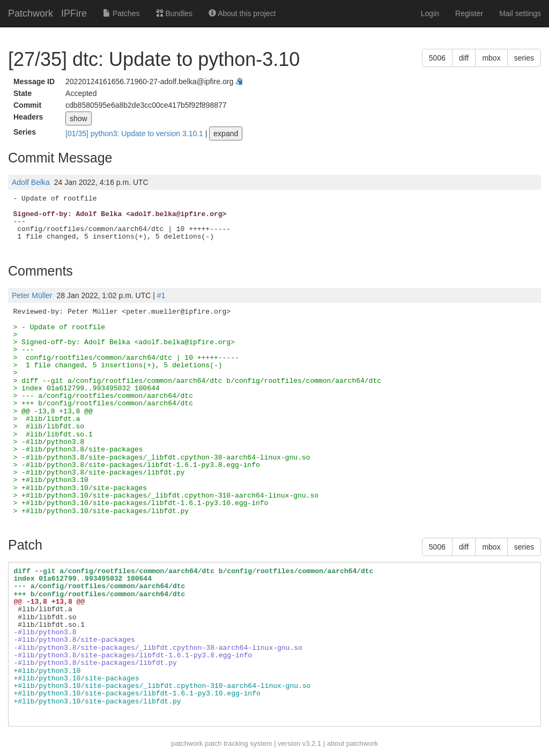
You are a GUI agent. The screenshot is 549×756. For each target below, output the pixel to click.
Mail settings (520, 13)
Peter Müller (32, 295)
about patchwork (353, 743)
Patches (121, 13)
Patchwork (31, 13)
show (79, 118)
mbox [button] (491, 58)
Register (469, 13)
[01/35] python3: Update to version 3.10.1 (135, 134)
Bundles (174, 13)
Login (430, 13)
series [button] (524, 58)
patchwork (187, 743)
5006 (437, 58)
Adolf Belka (31, 182)
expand (226, 134)
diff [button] (464, 58)
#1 (161, 295)
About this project (242, 13)
